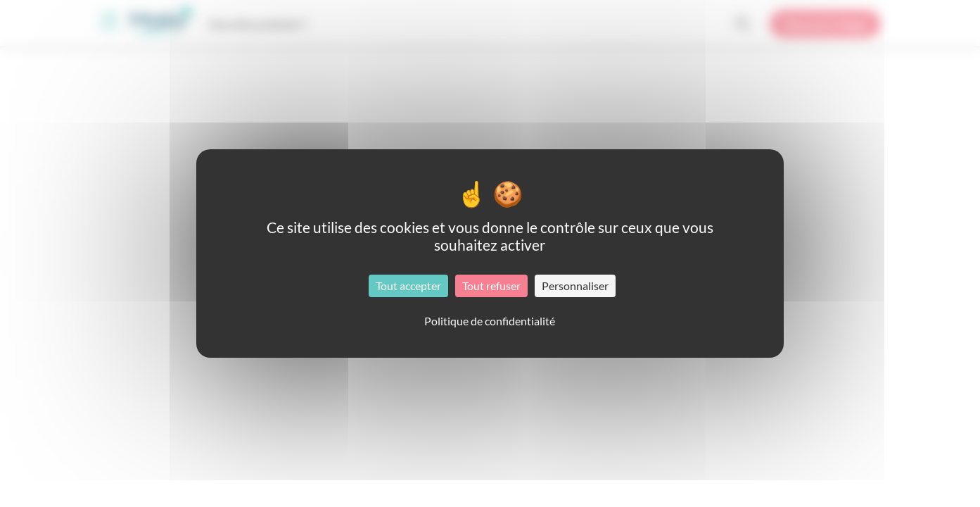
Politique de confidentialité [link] (490, 321)
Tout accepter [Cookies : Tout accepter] (408, 286)
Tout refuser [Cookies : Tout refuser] (491, 286)
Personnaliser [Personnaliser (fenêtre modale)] (575, 286)
